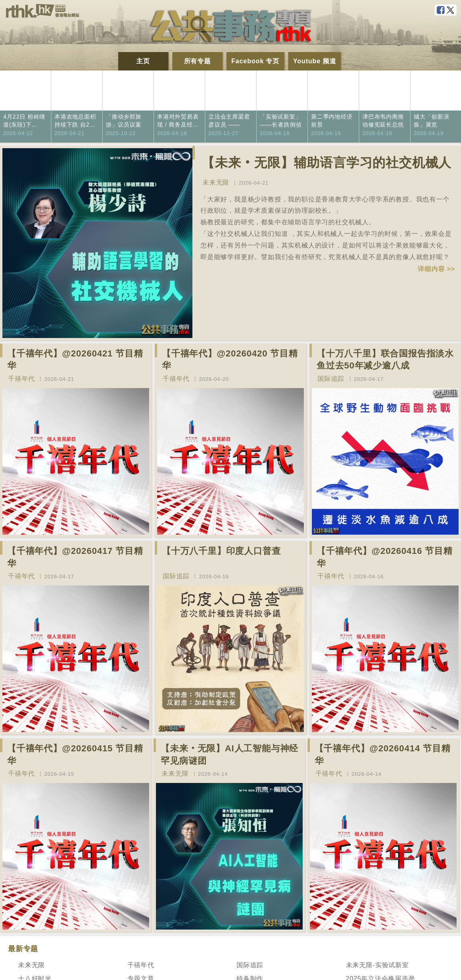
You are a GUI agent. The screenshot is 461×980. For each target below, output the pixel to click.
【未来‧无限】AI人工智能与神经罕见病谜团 (229, 755)
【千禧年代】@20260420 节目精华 (230, 360)
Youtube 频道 (314, 61)
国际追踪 (331, 379)
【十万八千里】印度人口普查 (221, 551)
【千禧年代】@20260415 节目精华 (75, 755)
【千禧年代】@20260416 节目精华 (385, 557)
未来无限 (216, 182)
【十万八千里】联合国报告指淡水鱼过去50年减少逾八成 (385, 360)
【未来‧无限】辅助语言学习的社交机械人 (327, 163)
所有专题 (197, 61)
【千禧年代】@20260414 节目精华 (383, 755)
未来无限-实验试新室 (377, 965)
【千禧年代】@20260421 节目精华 (75, 360)
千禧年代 (21, 379)
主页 (143, 61)
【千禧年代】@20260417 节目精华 (75, 557)
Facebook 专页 (255, 61)
